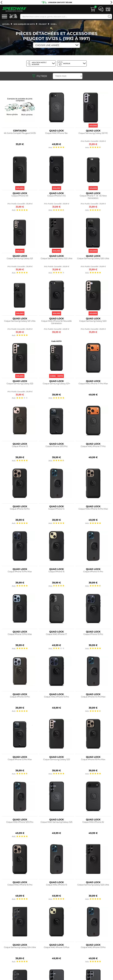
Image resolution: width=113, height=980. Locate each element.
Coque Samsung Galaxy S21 (20, 258)
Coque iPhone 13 (20, 446)
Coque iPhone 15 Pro (93, 634)
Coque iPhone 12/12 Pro (56, 446)
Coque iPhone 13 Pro (20, 697)
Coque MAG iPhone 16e (56, 133)
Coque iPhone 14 (56, 509)
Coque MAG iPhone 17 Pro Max (93, 384)
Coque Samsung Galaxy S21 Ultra (20, 321)
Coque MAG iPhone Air (93, 822)
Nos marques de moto (24, 24)
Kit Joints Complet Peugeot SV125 (20, 133)
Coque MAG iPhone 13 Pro (93, 947)
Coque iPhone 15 (56, 572)
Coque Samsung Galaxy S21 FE (93, 133)
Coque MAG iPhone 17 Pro (93, 446)
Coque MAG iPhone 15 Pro (56, 697)
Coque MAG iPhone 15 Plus (56, 947)
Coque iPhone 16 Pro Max (93, 759)
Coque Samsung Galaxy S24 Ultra (20, 947)
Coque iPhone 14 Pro (93, 572)
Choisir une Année (47, 45)
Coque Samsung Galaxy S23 (56, 759)
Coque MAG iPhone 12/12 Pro (20, 822)
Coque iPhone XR (20, 196)
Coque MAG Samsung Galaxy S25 (56, 822)
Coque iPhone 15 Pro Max (20, 572)
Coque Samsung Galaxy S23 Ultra (93, 885)
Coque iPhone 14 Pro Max (93, 697)
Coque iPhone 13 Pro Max (20, 634)
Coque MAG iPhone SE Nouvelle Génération (56, 322)
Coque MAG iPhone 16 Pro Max (93, 509)
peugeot (43, 24)
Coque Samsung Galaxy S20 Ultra (93, 258)
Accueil (6, 24)
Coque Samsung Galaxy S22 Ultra (56, 258)
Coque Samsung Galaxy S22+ (93, 321)
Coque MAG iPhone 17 (56, 634)
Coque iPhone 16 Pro (20, 509)
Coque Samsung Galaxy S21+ (56, 384)
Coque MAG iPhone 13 (56, 885)
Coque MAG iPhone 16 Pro (20, 885)
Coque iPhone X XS (56, 196)
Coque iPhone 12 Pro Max (20, 759)
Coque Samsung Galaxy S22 (20, 384)
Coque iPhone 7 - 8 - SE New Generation (93, 197)
